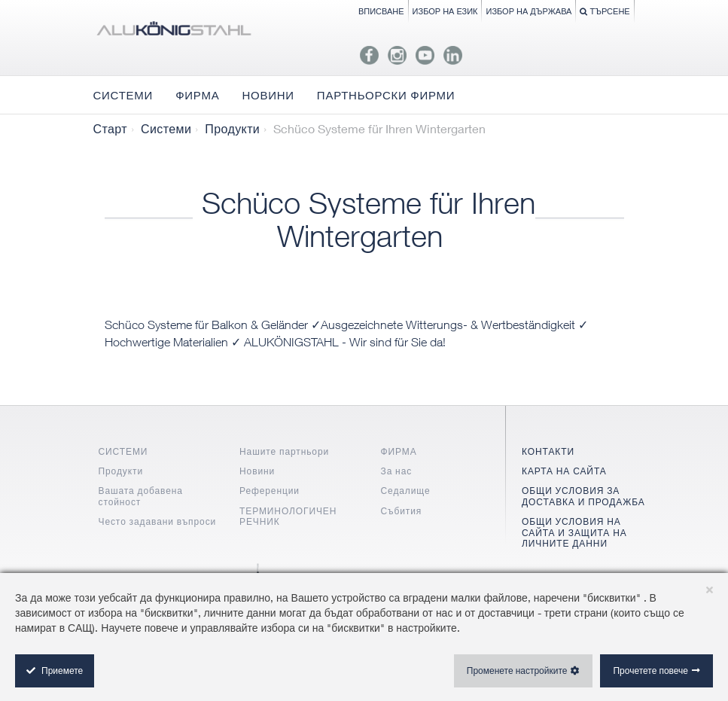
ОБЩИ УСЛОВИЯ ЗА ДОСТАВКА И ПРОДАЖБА (583, 496)
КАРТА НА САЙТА (564, 471)
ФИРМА (399, 451)
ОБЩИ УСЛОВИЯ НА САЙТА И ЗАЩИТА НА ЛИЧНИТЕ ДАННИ (574, 532)
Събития (402, 511)
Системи (166, 129)
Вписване (381, 11)
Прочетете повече (650, 671)
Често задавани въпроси (158, 521)
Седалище (406, 491)
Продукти (232, 129)
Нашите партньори (284, 451)
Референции (270, 491)
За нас (397, 471)
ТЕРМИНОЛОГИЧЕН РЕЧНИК (288, 516)
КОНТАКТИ (548, 451)
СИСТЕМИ (123, 451)
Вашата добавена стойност (141, 496)
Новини (257, 471)
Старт (110, 129)
